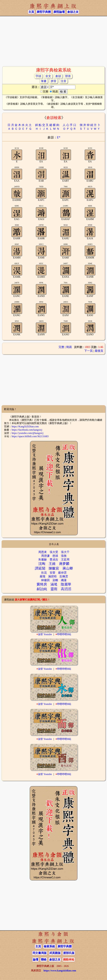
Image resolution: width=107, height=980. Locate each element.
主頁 (31, 12)
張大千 (65, 552)
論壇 (36, 960)
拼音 (54, 81)
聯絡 (44, 960)
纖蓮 (64, 580)
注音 (63, 81)
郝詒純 (42, 589)
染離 (55, 580)
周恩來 (43, 552)
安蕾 (52, 573)
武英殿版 (55, 953)
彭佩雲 (64, 576)
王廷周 (65, 560)
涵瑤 (54, 584)
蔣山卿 (68, 568)
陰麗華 (66, 584)
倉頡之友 (73, 12)
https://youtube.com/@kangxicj (27, 433)
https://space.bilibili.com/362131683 (30, 436)
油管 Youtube (45, 634)
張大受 (54, 552)
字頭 (38, 76)
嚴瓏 (43, 576)
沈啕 (42, 564)
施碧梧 (52, 576)
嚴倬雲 (62, 573)
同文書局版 (40, 953)
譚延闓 (40, 568)
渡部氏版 (69, 953)
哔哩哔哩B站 (64, 634)
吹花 (44, 573)
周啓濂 (45, 556)
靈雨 (54, 589)
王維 (52, 564)
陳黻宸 (54, 568)
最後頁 (99, 351)
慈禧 (55, 556)
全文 (48, 76)
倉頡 (58, 76)
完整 (61, 347)
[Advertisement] (53, 41)
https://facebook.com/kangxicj (27, 430)
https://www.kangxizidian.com (60, 971)
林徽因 (45, 580)
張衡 (64, 556)
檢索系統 (49, 946)
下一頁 (88, 351)
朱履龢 (43, 560)
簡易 (69, 347)
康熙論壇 (59, 12)
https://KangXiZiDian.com (25, 426)
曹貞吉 (54, 560)
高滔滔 (66, 589)
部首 (68, 76)
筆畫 (44, 81)
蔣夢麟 (64, 564)
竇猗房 (42, 584)
